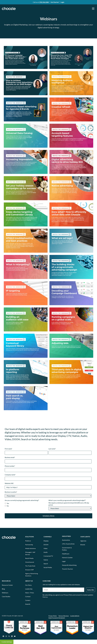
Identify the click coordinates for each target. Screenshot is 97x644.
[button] (93, 9)
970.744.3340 (44, 2)
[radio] (26, 504)
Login (62, 2)
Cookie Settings (7, 642)
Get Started (55, 2)
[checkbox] (26, 505)
